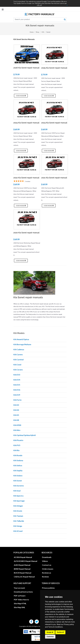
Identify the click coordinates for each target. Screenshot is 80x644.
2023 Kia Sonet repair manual (54, 123)
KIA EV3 (17, 375)
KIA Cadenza (19, 349)
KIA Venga (18, 526)
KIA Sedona (18, 460)
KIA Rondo (18, 455)
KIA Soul (17, 491)
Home (32, 32)
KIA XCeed (18, 531)
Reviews (45, 577)
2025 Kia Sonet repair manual (54, 68)
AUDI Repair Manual (22, 565)
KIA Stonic (18, 511)
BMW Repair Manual (22, 569)
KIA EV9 (17, 395)
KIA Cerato (18, 370)
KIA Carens (18, 355)
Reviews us (47, 573)
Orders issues (48, 569)
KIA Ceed (17, 365)
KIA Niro (17, 430)
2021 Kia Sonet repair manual (54, 178)
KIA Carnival (18, 360)
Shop (37, 32)
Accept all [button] (50, 632)
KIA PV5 (17, 445)
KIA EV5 (17, 385)
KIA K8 (16, 420)
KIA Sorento (19, 486)
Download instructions (23, 592)
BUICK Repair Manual (23, 573)
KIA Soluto (18, 476)
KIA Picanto (18, 440)
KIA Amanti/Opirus (21, 339)
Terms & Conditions (55, 627)
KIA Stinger (18, 506)
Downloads (47, 557)
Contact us (47, 565)
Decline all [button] (60, 632)
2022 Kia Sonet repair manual (26, 178)
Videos (45, 561)
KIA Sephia (18, 471)
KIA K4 (16, 410)
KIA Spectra (18, 496)
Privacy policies (48, 588)
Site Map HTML (20, 603)
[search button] (65, 19)
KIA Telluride (19, 521)
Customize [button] (50, 637)
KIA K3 (16, 405)
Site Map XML (20, 607)
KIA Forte (17, 400)
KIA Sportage (19, 501)
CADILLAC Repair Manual (24, 577)
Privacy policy (69, 624)
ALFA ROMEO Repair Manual (26, 561)
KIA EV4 (17, 380)
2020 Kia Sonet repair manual (26, 233)
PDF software (20, 596)
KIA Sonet (18, 481)
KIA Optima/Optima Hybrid (25, 435)
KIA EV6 (17, 390)
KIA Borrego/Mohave (22, 344)
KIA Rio (16, 450)
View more (21, 96)
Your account (19, 588)
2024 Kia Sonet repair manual (26, 123)
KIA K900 (17, 425)
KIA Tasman (18, 516)
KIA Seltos (18, 466)
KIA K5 (16, 415)
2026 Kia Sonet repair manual (26, 68)
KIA (43, 32)
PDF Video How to (21, 600)
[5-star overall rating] (27, 181)
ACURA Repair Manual (23, 557)
